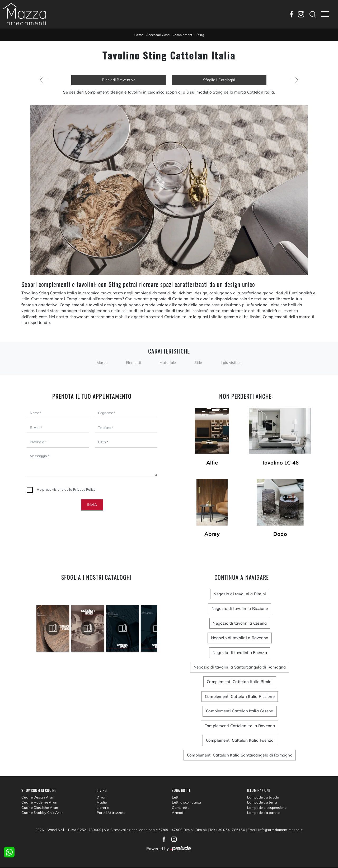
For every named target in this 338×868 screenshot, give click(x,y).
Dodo (280, 534)
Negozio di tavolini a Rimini (240, 594)
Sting (200, 35)
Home (139, 35)
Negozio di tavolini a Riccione (240, 608)
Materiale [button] (168, 363)
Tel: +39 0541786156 (228, 830)
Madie (102, 802)
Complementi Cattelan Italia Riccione (240, 696)
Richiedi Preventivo (119, 80)
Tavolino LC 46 (280, 463)
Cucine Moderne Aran (39, 802)
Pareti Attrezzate (111, 813)
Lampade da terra (262, 802)
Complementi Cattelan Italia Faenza (240, 741)
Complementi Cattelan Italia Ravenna (240, 726)
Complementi (183, 35)
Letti (176, 797)
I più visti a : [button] (231, 363)
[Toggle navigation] (325, 14)
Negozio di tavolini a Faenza (240, 653)
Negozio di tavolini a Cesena (240, 623)
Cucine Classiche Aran (40, 807)
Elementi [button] (133, 363)
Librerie (103, 807)
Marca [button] (102, 363)
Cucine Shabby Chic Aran (43, 813)
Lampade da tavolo (263, 797)
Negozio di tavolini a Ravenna (240, 638)
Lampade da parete (263, 813)
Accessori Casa (158, 35)
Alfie (212, 463)
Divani (102, 797)
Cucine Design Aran (38, 797)
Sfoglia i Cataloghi (219, 80)
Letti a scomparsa (186, 802)
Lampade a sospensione (267, 807)
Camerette (181, 807)
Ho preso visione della (66, 489)
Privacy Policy (84, 489)
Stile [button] (198, 363)
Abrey (212, 534)
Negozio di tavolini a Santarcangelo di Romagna (240, 667)
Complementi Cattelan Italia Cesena (240, 711)
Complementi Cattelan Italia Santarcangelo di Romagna (240, 755)
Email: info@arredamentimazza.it (275, 830)
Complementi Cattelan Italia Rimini (240, 682)
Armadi (178, 813)
